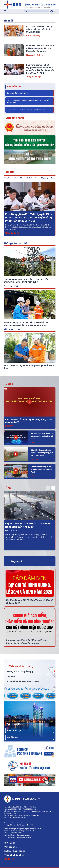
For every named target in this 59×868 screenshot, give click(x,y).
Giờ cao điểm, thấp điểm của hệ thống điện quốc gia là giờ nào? (42, 436)
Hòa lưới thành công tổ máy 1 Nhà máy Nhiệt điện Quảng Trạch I (42, 469)
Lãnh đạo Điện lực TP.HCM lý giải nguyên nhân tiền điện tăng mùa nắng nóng (40, 48)
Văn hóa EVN (15, 724)
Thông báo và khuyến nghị (20, 672)
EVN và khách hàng (21, 666)
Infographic (16, 561)
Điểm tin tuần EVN (26, 178)
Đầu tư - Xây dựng (33, 36)
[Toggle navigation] (5, 11)
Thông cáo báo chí (15, 243)
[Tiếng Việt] (30, 4)
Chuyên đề (14, 86)
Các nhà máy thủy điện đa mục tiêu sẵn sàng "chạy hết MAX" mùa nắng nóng (42, 453)
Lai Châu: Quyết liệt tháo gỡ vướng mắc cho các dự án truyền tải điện (40, 29)
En (54, 11)
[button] (53, 172)
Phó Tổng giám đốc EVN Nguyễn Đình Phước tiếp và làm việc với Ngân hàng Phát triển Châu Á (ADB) (29, 218)
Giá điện (11, 676)
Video (9, 384)
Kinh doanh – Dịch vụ (34, 55)
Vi (52, 11)
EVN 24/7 (9, 426)
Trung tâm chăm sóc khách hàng (23, 681)
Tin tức (10, 172)
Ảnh (8, 488)
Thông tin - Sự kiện (34, 77)
